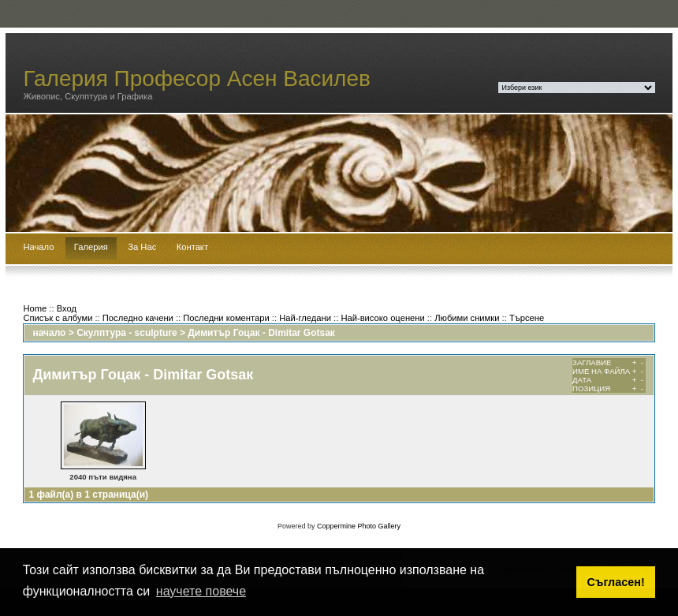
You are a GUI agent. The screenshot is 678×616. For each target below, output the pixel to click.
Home (35, 308)
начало (49, 333)
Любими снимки (467, 318)
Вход (67, 308)
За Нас (142, 247)
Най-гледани (305, 318)
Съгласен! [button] (616, 582)
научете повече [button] (201, 591)
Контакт (192, 247)
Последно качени (138, 318)
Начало (38, 247)
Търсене (527, 318)
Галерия (91, 247)
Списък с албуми (58, 318)
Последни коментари (226, 318)
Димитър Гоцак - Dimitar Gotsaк (261, 333)
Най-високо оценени (382, 318)
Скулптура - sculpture (127, 333)
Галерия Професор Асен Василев (197, 78)
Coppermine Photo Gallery (359, 526)
